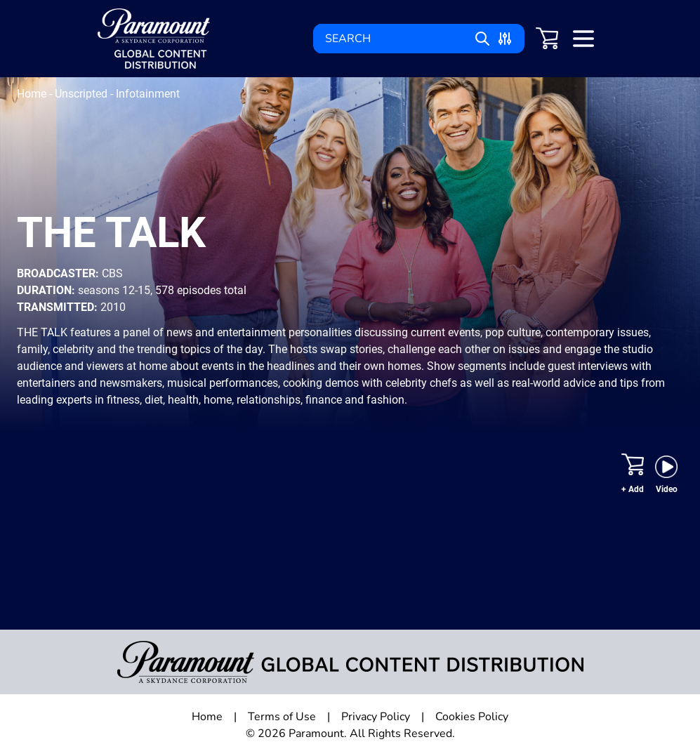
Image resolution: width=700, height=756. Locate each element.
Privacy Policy (376, 717)
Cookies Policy (472, 717)
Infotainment (148, 94)
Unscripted (82, 94)
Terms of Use (282, 717)
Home (33, 94)
